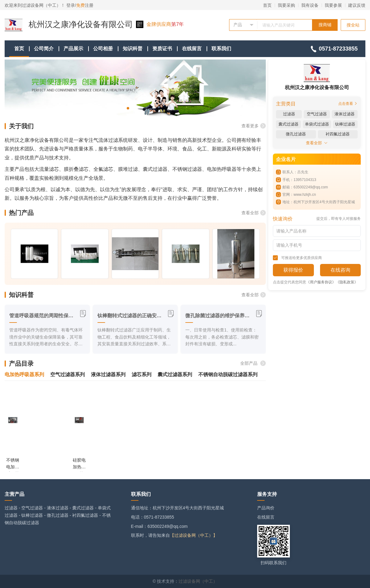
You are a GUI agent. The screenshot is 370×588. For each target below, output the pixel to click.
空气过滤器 (32, 508)
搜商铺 (325, 25)
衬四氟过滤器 (85, 515)
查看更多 (254, 126)
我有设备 (310, 5)
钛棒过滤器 (32, 515)
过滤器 (11, 508)
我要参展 (333, 5)
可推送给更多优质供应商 (297, 258)
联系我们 (221, 49)
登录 (71, 5)
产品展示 (73, 49)
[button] (128, 108)
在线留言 (192, 49)
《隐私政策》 (347, 282)
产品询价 (266, 508)
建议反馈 (357, 5)
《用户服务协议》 (321, 282)
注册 (85, 5)
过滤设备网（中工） (198, 581)
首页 (267, 5)
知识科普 (133, 49)
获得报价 (293, 270)
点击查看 (348, 104)
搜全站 (353, 25)
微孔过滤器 (58, 515)
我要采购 (286, 5)
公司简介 (44, 49)
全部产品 (253, 363)
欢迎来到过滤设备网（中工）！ (35, 5)
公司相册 (103, 49)
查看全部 (254, 213)
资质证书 (162, 49)
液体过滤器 (58, 508)
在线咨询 (340, 270)
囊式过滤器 (83, 508)
